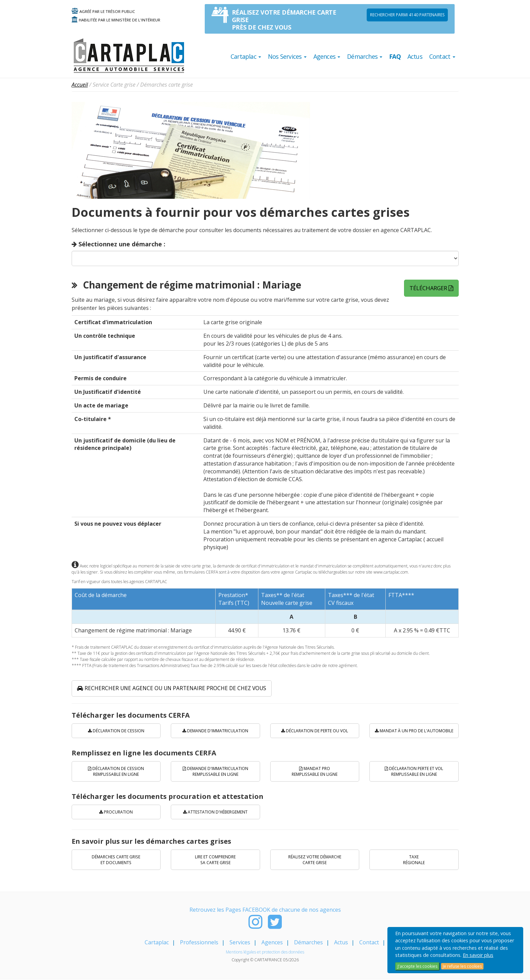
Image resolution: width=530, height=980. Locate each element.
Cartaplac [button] (246, 56)
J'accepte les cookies (417, 966)
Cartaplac (157, 943)
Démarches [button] (365, 56)
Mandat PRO (315, 772)
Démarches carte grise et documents (116, 860)
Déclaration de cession (116, 731)
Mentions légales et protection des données (265, 953)
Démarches (308, 943)
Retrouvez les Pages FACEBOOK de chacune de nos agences (265, 910)
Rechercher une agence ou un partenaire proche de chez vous (174, 688)
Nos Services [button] (287, 56)
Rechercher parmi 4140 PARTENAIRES (407, 15)
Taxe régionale (414, 860)
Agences (272, 943)
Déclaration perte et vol (414, 772)
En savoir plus (478, 955)
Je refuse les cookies (462, 966)
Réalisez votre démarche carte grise (315, 860)
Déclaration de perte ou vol (315, 731)
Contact (369, 943)
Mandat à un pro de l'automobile (414, 731)
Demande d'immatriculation (215, 731)
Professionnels (199, 943)
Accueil (80, 85)
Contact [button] (442, 56)
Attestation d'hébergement (215, 812)
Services (240, 943)
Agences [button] (327, 56)
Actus (415, 56)
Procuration (116, 812)
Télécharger (432, 288)
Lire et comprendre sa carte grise (215, 860)
